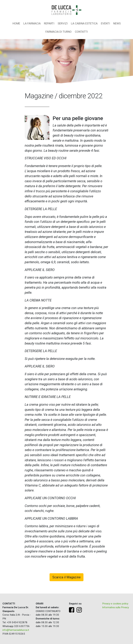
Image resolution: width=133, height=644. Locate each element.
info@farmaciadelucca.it (16, 630)
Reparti (49, 23)
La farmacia (32, 23)
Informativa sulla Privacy (116, 607)
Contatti (81, 32)
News (117, 23)
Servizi (63, 23)
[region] (66, 61)
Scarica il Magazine (66, 577)
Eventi (105, 23)
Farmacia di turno (59, 32)
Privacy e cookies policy (115, 604)
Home (16, 23)
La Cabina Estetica (84, 23)
